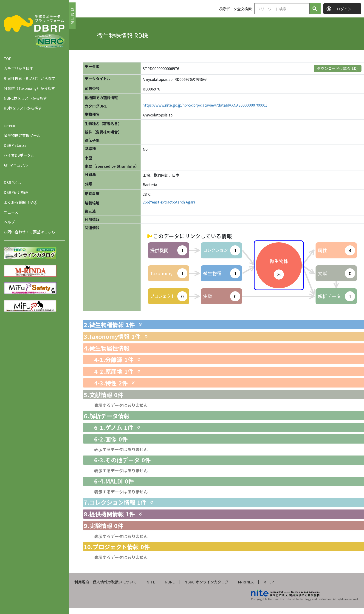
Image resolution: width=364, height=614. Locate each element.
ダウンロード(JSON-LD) (337, 68)
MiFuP (269, 582)
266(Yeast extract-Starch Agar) (169, 202)
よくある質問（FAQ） (22, 202)
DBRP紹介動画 (16, 192)
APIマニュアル (16, 165)
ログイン (344, 9)
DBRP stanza (15, 145)
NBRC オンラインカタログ (206, 582)
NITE (151, 582)
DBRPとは (12, 182)
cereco (9, 125)
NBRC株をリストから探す (25, 98)
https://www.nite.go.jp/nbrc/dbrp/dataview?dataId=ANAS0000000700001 (205, 105)
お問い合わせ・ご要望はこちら (29, 232)
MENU (72, 16)
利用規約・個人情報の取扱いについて (106, 582)
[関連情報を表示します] (140, 325)
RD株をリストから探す (23, 108)
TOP (8, 59)
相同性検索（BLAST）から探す (30, 78)
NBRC (170, 582)
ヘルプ (9, 222)
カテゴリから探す (18, 68)
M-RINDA (246, 582)
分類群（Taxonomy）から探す (29, 88)
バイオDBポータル (19, 155)
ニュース (11, 212)
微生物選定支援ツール (22, 135)
